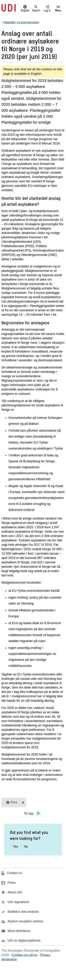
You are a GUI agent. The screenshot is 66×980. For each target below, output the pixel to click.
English (25, 8)
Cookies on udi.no (24, 955)
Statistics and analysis (23, 912)
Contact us (14, 873)
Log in (47, 8)
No (26, 847)
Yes (16, 847)
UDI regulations (18, 902)
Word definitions (19, 931)
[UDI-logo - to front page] (9, 10)
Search (36, 8)
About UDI (15, 892)
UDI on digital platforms (24, 941)
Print (12, 803)
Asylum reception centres (25, 921)
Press (12, 883)
